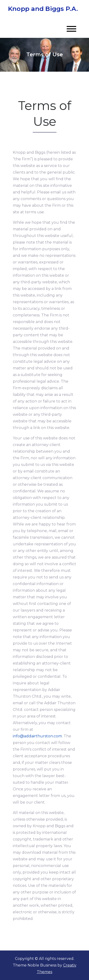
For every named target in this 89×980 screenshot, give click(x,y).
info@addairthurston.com (37, 736)
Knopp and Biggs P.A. (43, 9)
